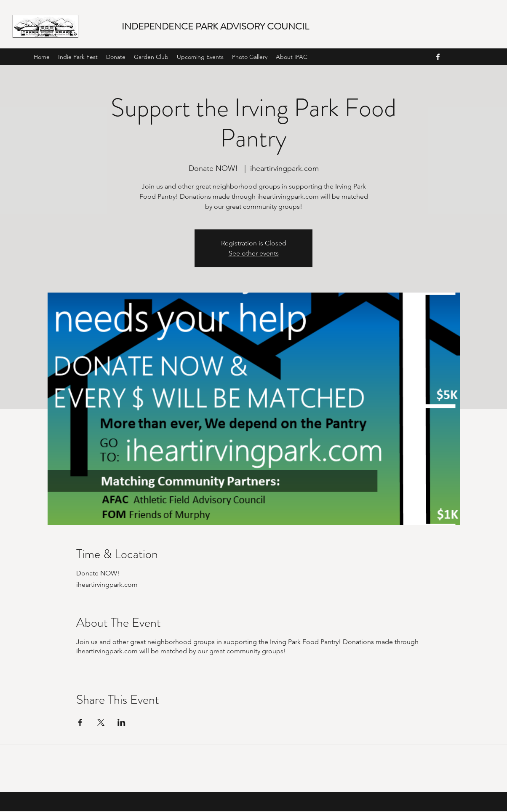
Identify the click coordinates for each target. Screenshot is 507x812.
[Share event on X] (101, 722)
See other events (254, 253)
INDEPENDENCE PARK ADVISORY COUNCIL (215, 26)
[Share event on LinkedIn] (121, 722)
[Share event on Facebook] (80, 722)
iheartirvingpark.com (107, 651)
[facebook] (438, 57)
